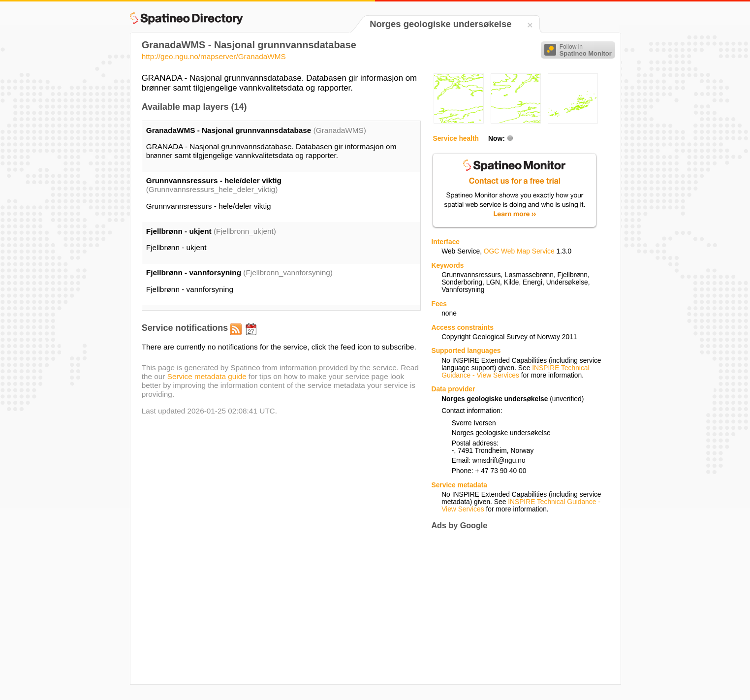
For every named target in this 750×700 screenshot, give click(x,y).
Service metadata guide (207, 376)
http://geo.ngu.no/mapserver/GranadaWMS (214, 56)
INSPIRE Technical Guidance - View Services (515, 372)
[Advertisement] (514, 607)
